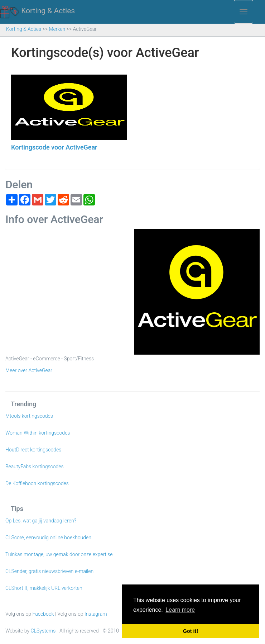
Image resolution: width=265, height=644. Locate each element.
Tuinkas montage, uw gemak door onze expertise (59, 554)
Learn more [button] (180, 610)
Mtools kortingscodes (29, 416)
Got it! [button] (191, 631)
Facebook (43, 614)
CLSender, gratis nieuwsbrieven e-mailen (49, 571)
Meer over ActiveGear (29, 370)
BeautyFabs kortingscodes (35, 467)
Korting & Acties (37, 11)
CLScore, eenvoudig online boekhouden (48, 538)
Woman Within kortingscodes (38, 433)
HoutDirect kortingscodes (33, 450)
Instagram (96, 614)
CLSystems (43, 631)
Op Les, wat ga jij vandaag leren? (41, 521)
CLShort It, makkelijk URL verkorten (44, 588)
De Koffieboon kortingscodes (37, 483)
